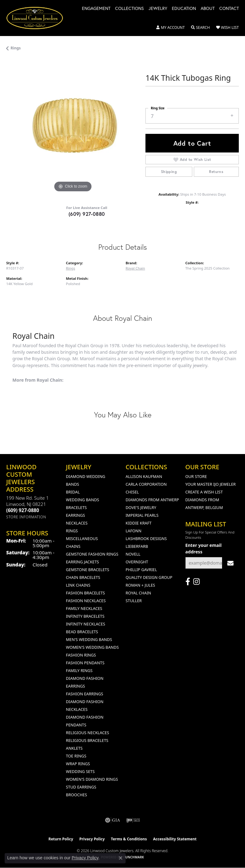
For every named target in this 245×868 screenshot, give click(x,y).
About (208, 9)
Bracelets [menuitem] (76, 507)
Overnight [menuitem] (137, 562)
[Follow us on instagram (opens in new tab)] (196, 582)
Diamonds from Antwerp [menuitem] (152, 500)
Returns (216, 172)
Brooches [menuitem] (77, 795)
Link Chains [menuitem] (78, 585)
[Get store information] (26, 517)
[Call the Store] (23, 510)
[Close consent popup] (121, 858)
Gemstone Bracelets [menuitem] (88, 570)
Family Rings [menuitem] (79, 670)
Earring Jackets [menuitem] (83, 562)
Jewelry (158, 9)
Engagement (96, 9)
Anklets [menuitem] (74, 748)
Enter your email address (204, 548)
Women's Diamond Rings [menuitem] (92, 779)
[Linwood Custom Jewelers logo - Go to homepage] (38, 18)
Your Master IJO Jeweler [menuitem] (211, 484)
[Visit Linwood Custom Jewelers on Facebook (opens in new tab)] (188, 582)
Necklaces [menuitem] (77, 523)
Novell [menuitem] (133, 554)
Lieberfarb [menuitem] (137, 546)
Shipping (169, 172)
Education (184, 9)
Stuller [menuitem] (134, 601)
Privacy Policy (92, 839)
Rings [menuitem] (72, 531)
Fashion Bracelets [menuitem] (86, 593)
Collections (129, 9)
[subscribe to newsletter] (230, 563)
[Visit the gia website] (113, 820)
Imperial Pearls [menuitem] (142, 515)
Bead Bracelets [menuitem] (82, 632)
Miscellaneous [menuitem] (82, 539)
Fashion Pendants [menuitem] (85, 663)
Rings (16, 48)
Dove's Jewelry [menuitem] (141, 507)
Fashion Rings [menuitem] (81, 655)
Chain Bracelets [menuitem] (83, 577)
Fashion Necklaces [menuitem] (86, 601)
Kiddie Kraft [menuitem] (139, 523)
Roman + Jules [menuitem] (140, 585)
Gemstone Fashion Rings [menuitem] (92, 554)
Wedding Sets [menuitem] (80, 771)
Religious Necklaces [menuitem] (88, 733)
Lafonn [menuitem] (134, 531)
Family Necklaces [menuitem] (84, 608)
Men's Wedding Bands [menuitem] (89, 639)
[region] (73, 127)
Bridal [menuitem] (73, 492)
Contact (229, 9)
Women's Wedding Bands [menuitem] (92, 647)
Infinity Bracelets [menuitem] (85, 616)
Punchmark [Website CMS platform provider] (134, 857)
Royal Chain (135, 268)
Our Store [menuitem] (196, 476)
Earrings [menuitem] (76, 515)
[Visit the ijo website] (133, 820)
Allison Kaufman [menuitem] (144, 476)
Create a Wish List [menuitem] (204, 492)
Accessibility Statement (175, 839)
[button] (171, 28)
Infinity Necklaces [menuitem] (86, 624)
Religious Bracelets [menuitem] (87, 740)
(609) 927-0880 (87, 214)
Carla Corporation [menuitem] (146, 484)
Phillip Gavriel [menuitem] (141, 570)
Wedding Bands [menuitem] (83, 500)
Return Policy (61, 839)
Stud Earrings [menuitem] (81, 787)
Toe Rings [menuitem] (76, 756)
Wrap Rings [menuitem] (78, 764)
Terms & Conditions (129, 839)
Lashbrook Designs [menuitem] (146, 539)
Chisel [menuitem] (132, 492)
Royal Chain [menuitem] (138, 593)
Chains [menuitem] (73, 546)
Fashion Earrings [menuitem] (85, 694)
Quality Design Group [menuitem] (149, 577)
